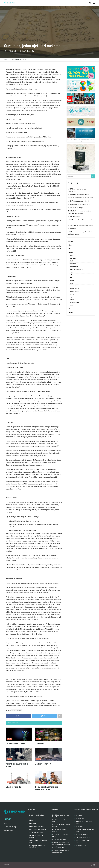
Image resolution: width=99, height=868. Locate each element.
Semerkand (11, 865)
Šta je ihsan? (79, 815)
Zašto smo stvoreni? (43, 764)
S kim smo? (40, 743)
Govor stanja (73, 286)
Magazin (19, 60)
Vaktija (70, 309)
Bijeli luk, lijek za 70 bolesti (36, 833)
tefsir (19, 710)
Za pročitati (12, 60)
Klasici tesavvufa (74, 289)
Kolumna (72, 305)
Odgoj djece (73, 272)
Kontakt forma (9, 830)
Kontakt (70, 313)
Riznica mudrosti (74, 291)
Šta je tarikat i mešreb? (82, 834)
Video (69, 249)
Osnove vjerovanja (81, 845)
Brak (71, 278)
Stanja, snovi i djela (13, 787)
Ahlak (39, 739)
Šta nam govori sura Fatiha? (36, 826)
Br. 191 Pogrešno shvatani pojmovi (78, 201)
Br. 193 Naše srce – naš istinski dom (78, 194)
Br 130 (24, 60)
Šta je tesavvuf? (33, 823)
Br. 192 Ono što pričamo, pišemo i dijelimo (80, 198)
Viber (6, 823)
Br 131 (39, 759)
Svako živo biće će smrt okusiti (37, 829)
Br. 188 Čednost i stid (74, 216)
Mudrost (72, 300)
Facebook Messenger (11, 827)
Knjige (70, 245)
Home (6, 60)
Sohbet (72, 294)
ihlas (14, 710)
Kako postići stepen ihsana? (83, 837)
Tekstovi (70, 252)
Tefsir (71, 283)
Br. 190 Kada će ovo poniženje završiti (79, 204)
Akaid (71, 261)
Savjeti (71, 297)
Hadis (71, 275)
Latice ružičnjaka (74, 302)
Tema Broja (73, 264)
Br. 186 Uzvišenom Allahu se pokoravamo (80, 225)
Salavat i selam (33, 820)
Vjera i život (73, 258)
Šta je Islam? (79, 826)
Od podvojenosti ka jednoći (16, 743)
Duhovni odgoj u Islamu (76, 269)
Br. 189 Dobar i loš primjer (75, 208)
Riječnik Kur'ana (74, 267)
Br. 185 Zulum (72, 229)
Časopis (70, 241)
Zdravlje (72, 280)
